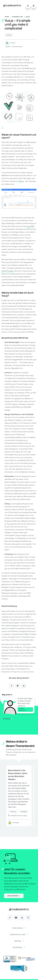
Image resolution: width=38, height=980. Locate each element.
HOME (7, 17)
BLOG (28, 17)
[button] (19, 930)
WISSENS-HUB (17, 17)
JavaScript (9, 35)
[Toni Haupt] (21, 43)
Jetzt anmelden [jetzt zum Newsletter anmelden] (14, 896)
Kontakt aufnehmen (25, 709)
